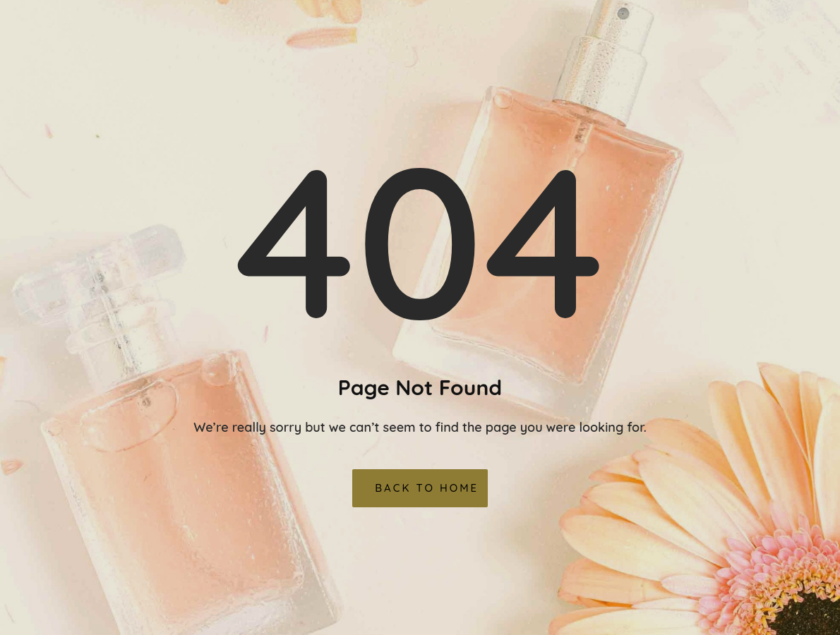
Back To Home (427, 488)
